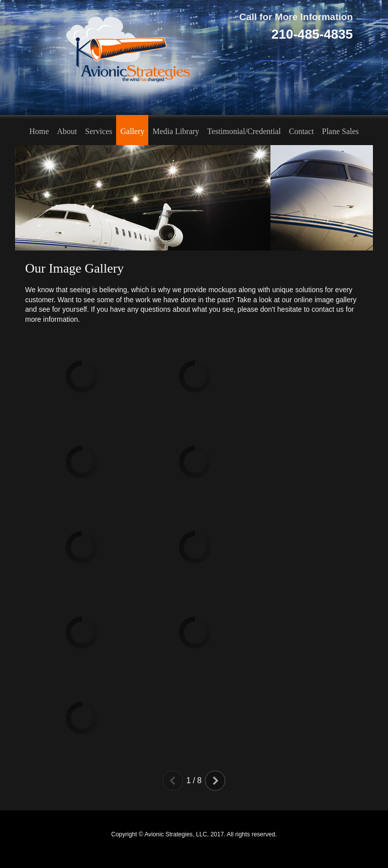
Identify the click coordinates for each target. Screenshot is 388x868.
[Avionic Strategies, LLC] (126, 57)
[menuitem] (39, 130)
